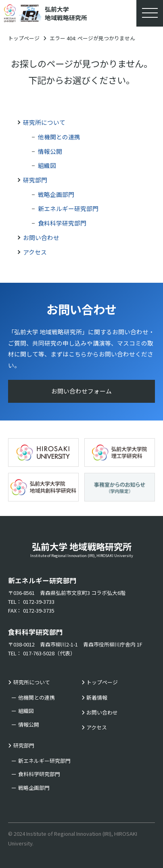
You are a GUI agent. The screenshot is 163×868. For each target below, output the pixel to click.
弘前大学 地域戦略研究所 (81, 549)
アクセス (35, 252)
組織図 (47, 165)
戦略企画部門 (56, 194)
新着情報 (97, 697)
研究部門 (35, 180)
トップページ (24, 38)
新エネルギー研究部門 (68, 208)
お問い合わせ (41, 237)
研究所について (44, 122)
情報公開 (50, 151)
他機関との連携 (59, 137)
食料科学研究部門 (62, 223)
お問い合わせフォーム (81, 391)
